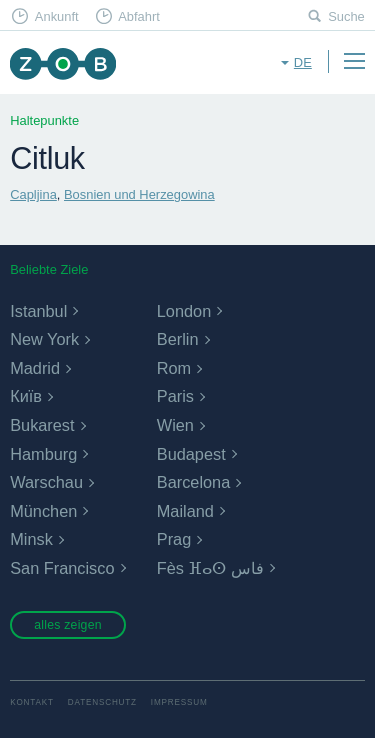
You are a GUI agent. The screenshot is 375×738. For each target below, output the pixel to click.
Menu (354, 61)
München (43, 511)
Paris (175, 396)
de (303, 62)
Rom (174, 368)
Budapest (191, 454)
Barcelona (193, 482)
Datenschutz (102, 702)
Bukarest (42, 425)
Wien (175, 425)
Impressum (179, 702)
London (184, 311)
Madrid (35, 368)
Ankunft (57, 16)
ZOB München (62, 63)
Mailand (185, 511)
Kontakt (32, 702)
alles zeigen (68, 625)
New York (44, 339)
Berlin (178, 339)
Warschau (46, 482)
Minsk (31, 539)
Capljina (33, 194)
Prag (174, 539)
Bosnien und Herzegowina (139, 194)
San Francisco (62, 568)
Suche (346, 16)
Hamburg (43, 454)
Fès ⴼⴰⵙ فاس (210, 568)
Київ (26, 396)
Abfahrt (139, 16)
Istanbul (38, 311)
